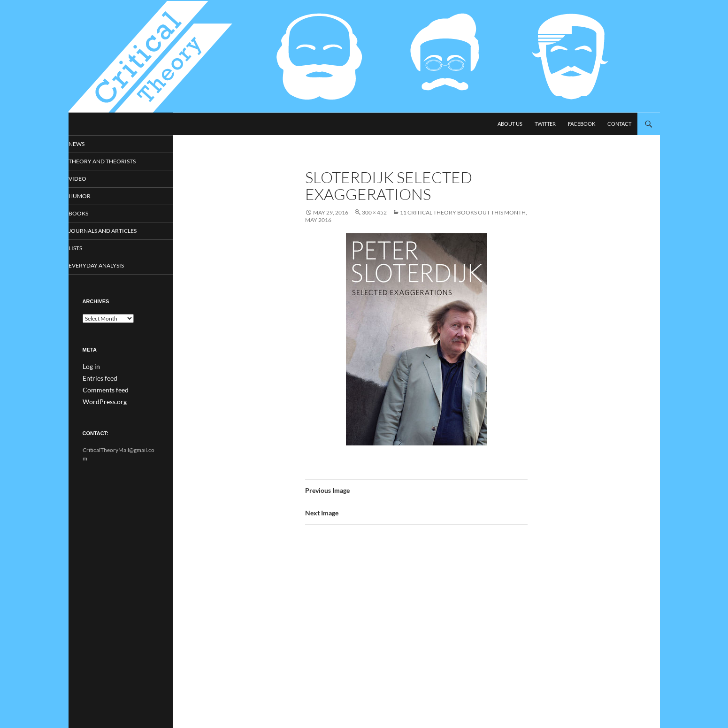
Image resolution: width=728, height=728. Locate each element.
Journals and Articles (114, 232)
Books (92, 214)
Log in (90, 368)
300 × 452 (374, 212)
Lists (89, 249)
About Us (510, 124)
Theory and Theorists (112, 162)
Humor (92, 197)
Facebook (582, 124)
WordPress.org (101, 402)
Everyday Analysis (107, 267)
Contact (619, 124)
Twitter (545, 124)
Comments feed (102, 391)
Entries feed (97, 379)
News (90, 144)
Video (90, 179)
